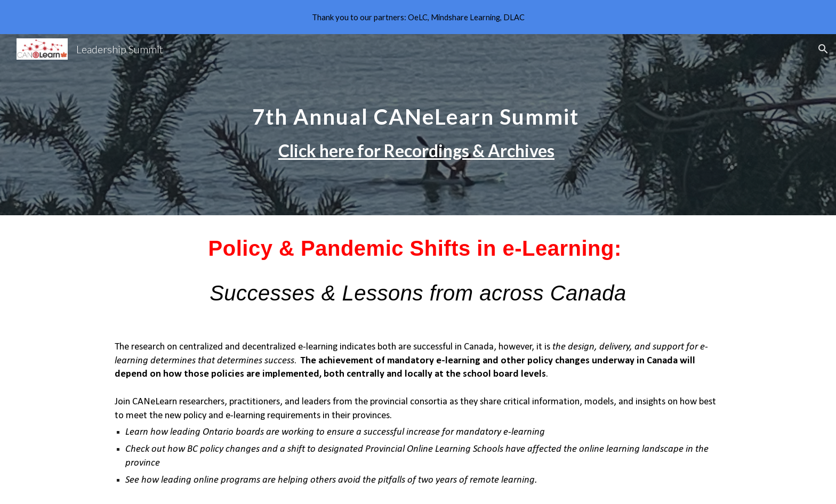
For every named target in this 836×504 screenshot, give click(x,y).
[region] (418, 17)
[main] (418, 125)
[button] (823, 49)
